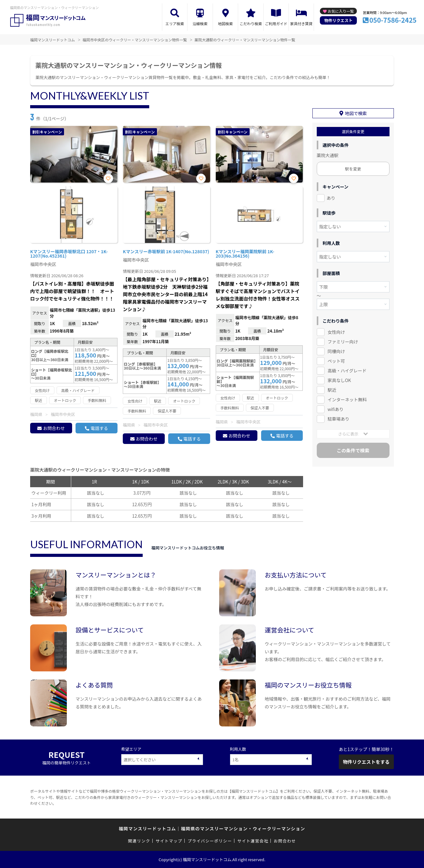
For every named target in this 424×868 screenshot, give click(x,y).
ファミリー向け (343, 342)
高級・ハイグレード (347, 371)
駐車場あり (339, 419)
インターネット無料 (347, 399)
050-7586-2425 (393, 20)
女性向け (336, 332)
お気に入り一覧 (341, 11)
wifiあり (336, 409)
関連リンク (139, 841)
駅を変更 (353, 169)
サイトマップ (169, 841)
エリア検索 (175, 23)
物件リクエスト (338, 20)
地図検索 (225, 23)
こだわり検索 (251, 23)
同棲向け (336, 351)
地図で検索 (356, 113)
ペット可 (336, 361)
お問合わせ (54, 428)
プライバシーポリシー (210, 841)
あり (331, 198)
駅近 (332, 390)
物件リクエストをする (366, 762)
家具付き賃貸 (301, 23)
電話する (99, 428)
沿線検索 (200, 23)
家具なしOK (339, 380)
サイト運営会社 (253, 841)
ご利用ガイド (276, 23)
